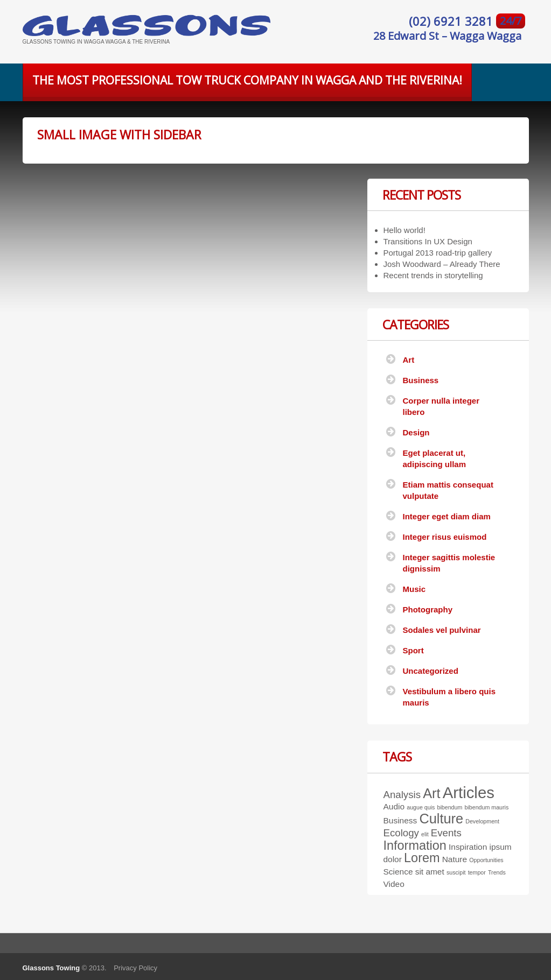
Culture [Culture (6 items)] (441, 819)
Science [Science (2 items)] (398, 872)
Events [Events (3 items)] (446, 833)
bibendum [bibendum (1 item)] (450, 807)
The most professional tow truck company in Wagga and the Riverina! (247, 80)
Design (416, 432)
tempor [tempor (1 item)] (477, 872)
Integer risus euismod (445, 537)
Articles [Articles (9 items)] (469, 792)
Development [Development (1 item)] (482, 821)
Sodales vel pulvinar (442, 630)
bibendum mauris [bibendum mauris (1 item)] (487, 807)
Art (409, 360)
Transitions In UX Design (428, 241)
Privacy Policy (135, 968)
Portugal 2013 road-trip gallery (438, 253)
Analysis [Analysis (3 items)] (402, 795)
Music (414, 589)
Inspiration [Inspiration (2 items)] (468, 847)
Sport (413, 650)
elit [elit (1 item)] (425, 834)
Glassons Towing (51, 968)
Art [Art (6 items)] (431, 793)
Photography (428, 609)
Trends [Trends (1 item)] (497, 872)
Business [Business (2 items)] (400, 820)
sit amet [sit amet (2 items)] (430, 872)
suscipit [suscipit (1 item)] (456, 872)
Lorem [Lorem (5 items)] (422, 858)
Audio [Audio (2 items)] (394, 806)
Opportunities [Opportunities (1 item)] (486, 860)
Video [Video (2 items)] (394, 884)
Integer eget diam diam (447, 516)
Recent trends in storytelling (433, 275)
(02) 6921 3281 (452, 21)
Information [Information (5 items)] (415, 845)
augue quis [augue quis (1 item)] (421, 807)
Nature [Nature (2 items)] (455, 859)
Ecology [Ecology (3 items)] (401, 833)
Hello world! (404, 230)
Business (421, 380)
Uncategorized (431, 671)
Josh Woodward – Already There (442, 264)
